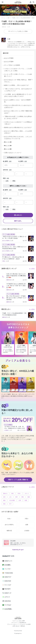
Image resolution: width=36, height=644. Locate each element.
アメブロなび (7, 605)
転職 (26, 500)
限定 (13, 493)
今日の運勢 (12, 500)
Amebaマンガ (8, 593)
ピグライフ (7, 597)
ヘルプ (14, 621)
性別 (4, 178)
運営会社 (23, 626)
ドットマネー (7, 569)
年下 (10, 504)
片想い (19, 493)
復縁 (29, 497)
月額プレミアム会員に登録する (18, 480)
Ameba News (7, 601)
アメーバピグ (7, 585)
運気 (23, 497)
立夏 (8, 18)
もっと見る (32, 269)
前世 (16, 497)
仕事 (20, 500)
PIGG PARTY (7, 589)
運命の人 (5, 493)
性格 (4, 504)
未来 (4, 497)
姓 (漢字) (5, 161)
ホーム (3, 18)
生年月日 (6, 170)
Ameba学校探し (8, 609)
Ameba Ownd (7, 581)
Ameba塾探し (8, 565)
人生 (10, 497)
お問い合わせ (16, 626)
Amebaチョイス (8, 561)
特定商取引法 (23, 623)
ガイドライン (15, 623)
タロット (27, 493)
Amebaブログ (8, 577)
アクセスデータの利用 (25, 624)
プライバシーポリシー (13, 624)
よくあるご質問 (21, 621)
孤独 (4, 500)
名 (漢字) (21, 161)
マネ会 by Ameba (8, 573)
